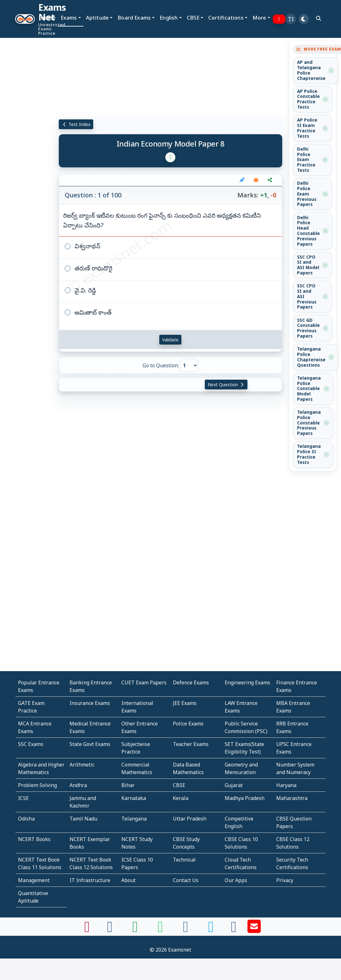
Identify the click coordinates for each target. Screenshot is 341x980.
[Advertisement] (24, 116)
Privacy (285, 880)
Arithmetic (82, 765)
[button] (291, 19)
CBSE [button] (193, 18)
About (128, 880)
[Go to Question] (189, 365)
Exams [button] (69, 18)
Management (34, 880)
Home (48, 18)
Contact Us (186, 880)
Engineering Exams (247, 682)
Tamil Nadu (83, 819)
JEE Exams (185, 703)
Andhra (78, 785)
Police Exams (188, 724)
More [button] (259, 18)
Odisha (26, 819)
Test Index (76, 124)
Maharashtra (292, 798)
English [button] (169, 18)
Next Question (226, 385)
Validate (170, 340)
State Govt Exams (90, 744)
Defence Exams (191, 682)
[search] (319, 18)
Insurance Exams (90, 703)
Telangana (134, 819)
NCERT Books (34, 839)
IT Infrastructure (90, 880)
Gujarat (234, 785)
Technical (184, 860)
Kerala (181, 798)
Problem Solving (37, 785)
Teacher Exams (191, 744)
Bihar (128, 785)
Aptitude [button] (97, 18)
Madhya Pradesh (245, 798)
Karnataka (134, 798)
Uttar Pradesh (190, 819)
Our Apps (236, 880)
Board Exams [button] (134, 18)
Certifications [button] (226, 18)
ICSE (23, 798)
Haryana (286, 785)
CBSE (179, 785)
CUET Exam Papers (144, 682)
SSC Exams (31, 744)
